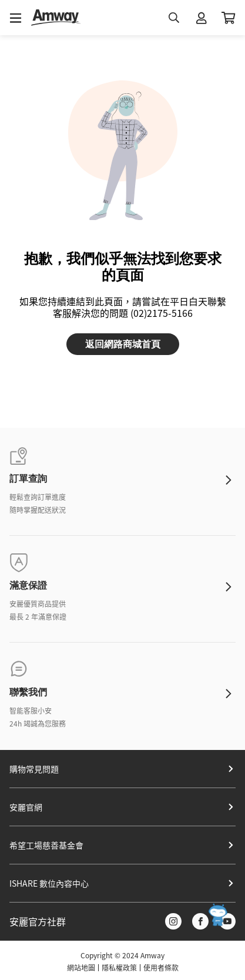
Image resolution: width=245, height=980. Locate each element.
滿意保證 (28, 585)
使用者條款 (161, 968)
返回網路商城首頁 (123, 344)
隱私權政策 (119, 968)
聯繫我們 (28, 692)
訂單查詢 (28, 479)
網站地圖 (81, 968)
